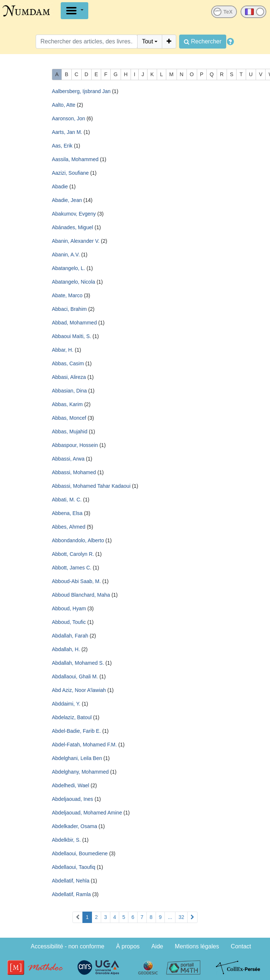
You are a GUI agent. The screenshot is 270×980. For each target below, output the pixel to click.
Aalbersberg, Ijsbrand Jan (81, 91)
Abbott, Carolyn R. (73, 554)
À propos (128, 946)
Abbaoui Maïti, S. (72, 336)
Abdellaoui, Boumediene (80, 853)
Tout (148, 41)
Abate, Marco (67, 295)
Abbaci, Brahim (69, 309)
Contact (241, 946)
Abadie (60, 187)
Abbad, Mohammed (74, 323)
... (170, 917)
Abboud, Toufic (69, 622)
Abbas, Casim (68, 363)
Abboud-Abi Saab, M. (76, 581)
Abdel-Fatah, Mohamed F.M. (84, 745)
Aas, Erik (62, 146)
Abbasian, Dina (69, 391)
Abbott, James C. (72, 568)
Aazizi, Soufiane (70, 173)
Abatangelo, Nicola (74, 282)
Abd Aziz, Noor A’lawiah (79, 690)
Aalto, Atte (64, 105)
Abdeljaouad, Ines (72, 799)
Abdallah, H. (66, 649)
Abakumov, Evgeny (74, 214)
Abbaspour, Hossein (75, 445)
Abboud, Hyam (69, 608)
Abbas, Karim (67, 404)
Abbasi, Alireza (69, 377)
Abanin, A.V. (66, 255)
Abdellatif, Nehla (71, 881)
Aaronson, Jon (68, 118)
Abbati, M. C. (67, 500)
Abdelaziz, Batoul (72, 717)
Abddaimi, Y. (66, 704)
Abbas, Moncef (69, 418)
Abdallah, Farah (70, 636)
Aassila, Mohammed (75, 159)
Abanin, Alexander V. (76, 241)
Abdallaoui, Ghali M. (75, 677)
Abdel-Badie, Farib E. (76, 731)
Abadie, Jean (67, 200)
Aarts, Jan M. (67, 132)
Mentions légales (197, 946)
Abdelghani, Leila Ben (77, 758)
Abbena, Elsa (67, 513)
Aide (157, 946)
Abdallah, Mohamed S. (78, 663)
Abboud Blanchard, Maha (81, 595)
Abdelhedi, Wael (70, 785)
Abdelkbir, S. (66, 840)
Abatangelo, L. (68, 268)
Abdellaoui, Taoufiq (74, 867)
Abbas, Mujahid (70, 432)
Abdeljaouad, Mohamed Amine (87, 813)
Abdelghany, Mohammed (80, 772)
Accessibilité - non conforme (68, 946)
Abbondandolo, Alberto (78, 540)
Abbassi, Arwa (68, 459)
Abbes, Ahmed (69, 527)
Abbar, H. (63, 350)
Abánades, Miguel (72, 227)
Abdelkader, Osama (74, 826)
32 (181, 917)
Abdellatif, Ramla (71, 894)
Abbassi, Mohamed (74, 472)
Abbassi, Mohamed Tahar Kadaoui (91, 486)
